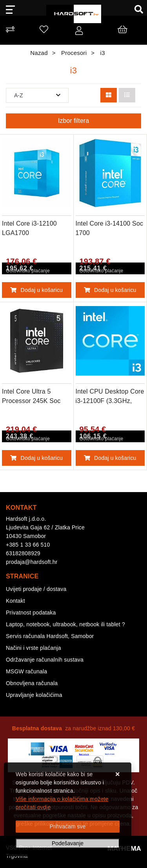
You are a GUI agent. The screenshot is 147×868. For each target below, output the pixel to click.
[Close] (68, 827)
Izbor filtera (73, 121)
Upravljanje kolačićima (34, 695)
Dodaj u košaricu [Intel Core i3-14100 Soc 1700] (110, 290)
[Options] (68, 843)
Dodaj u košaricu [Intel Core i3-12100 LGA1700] (36, 290)
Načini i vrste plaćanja (34, 648)
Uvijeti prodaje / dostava (36, 589)
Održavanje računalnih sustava (45, 660)
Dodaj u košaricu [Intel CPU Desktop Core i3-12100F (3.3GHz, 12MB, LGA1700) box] (110, 458)
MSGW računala (26, 671)
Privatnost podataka (31, 613)
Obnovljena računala (32, 683)
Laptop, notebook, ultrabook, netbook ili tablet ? (65, 624)
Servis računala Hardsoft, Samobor (50, 636)
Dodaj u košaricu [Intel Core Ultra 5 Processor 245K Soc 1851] (36, 458)
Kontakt (15, 601)
